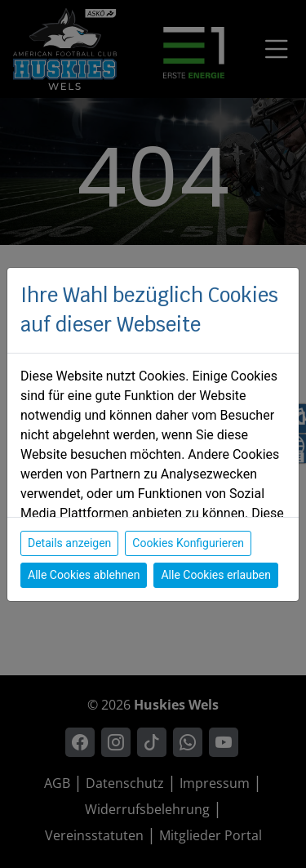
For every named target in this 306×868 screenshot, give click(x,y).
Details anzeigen (69, 543)
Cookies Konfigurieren (188, 543)
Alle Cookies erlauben (215, 575)
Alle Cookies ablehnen (84, 575)
